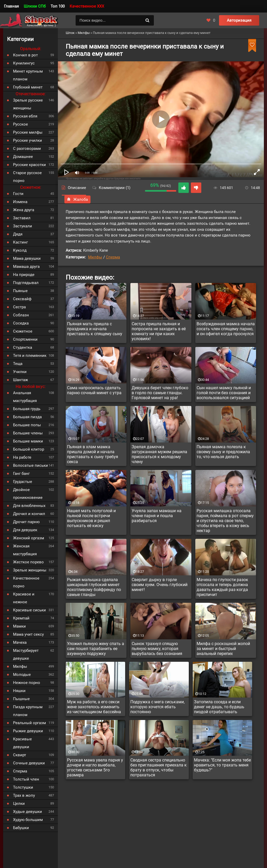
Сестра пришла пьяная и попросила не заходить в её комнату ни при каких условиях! (159, 331)
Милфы (95, 257)
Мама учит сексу (28, 634)
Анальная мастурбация (25, 397)
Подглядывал (26, 283)
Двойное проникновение (28, 494)
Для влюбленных (29, 506)
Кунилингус (24, 63)
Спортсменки (25, 339)
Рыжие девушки (28, 731)
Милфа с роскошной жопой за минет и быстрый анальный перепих (223, 649)
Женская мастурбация (25, 550)
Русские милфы (28, 132)
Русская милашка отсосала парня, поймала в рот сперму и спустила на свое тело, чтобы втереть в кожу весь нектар (225, 521)
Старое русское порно (27, 177)
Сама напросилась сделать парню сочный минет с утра (94, 390)
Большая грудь (27, 409)
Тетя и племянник (30, 356)
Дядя (18, 234)
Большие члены (28, 433)
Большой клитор (29, 449)
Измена (20, 202)
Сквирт (20, 755)
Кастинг (20, 242)
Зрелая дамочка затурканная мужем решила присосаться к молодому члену (159, 454)
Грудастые (23, 482)
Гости (18, 194)
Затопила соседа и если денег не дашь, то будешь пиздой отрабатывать (219, 707)
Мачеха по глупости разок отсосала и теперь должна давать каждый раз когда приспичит (222, 587)
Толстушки (23, 787)
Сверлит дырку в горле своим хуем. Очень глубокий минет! (160, 585)
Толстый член (26, 779)
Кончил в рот (25, 55)
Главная (11, 6)
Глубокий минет (28, 87)
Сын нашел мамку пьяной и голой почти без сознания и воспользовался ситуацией (224, 393)
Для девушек (25, 530)
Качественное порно (26, 582)
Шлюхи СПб (35, 6)
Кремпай (21, 618)
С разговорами (27, 149)
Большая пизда (27, 417)
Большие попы (27, 425)
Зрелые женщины (30, 570)
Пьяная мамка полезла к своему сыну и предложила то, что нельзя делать (223, 452)
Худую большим (28, 820)
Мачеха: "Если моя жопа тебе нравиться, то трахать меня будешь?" (222, 765)
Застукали (23, 226)
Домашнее (23, 157)
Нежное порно (27, 683)
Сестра (19, 307)
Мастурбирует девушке (26, 654)
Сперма (113, 257)
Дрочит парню (26, 522)
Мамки (19, 626)
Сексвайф (22, 299)
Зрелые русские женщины (28, 104)
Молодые (22, 675)
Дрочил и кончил (29, 514)
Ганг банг (21, 474)
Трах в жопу (24, 795)
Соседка (21, 323)
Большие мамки (28, 441)
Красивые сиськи (29, 610)
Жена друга (24, 210)
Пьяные (20, 291)
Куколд (20, 250)
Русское (20, 124)
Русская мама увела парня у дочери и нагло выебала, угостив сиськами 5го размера (95, 767)
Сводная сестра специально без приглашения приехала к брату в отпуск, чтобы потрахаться (159, 767)
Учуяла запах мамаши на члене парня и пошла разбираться (157, 516)
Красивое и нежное (24, 598)
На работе (22, 457)
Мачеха (20, 642)
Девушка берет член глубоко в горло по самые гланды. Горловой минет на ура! (160, 393)
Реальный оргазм (29, 723)
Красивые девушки (22, 743)
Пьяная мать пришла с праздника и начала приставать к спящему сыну (95, 329)
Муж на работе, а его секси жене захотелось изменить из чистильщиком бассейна (94, 707)
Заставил (22, 218)
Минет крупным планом (28, 75)
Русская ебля (25, 116)
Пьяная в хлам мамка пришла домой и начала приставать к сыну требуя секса (93, 454)
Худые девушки (28, 812)
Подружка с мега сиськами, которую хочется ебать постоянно (157, 707)
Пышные (21, 699)
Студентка (23, 347)
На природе (24, 275)
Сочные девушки (29, 763)
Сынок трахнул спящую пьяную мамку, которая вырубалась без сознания (157, 649)
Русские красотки (29, 165)
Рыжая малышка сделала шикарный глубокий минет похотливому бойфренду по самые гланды (94, 587)
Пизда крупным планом (28, 711)
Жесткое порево (28, 562)
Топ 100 (58, 6)
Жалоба (77, 199)
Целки (19, 804)
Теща (18, 364)
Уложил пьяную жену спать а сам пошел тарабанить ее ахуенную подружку (96, 649)
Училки (20, 372)
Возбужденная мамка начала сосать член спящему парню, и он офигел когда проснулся (226, 329)
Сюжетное (23, 331)
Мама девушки (27, 258)
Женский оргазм (29, 538)
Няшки (19, 691)
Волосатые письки (31, 465)
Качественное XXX (87, 6)
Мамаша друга (26, 267)
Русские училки (28, 140)
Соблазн (21, 315)
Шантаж (20, 380)
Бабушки (21, 828)
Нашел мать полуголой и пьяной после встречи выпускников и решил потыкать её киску (91, 518)
